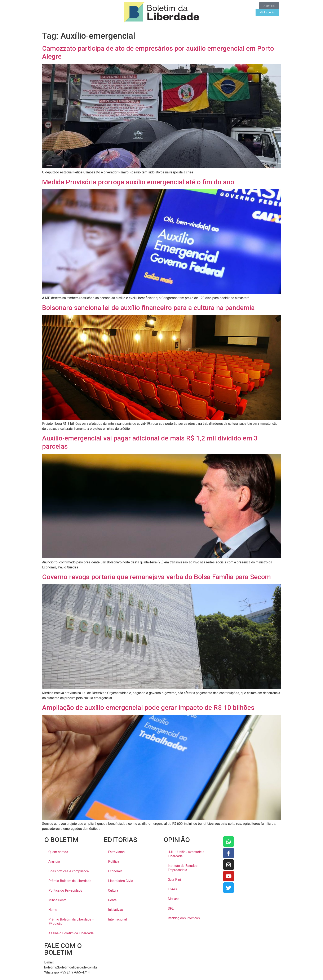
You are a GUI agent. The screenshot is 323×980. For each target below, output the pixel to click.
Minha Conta (57, 900)
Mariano (174, 899)
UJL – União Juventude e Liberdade (186, 854)
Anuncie (54, 862)
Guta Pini (174, 880)
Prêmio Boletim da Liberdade (70, 881)
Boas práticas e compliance (69, 871)
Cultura (113, 890)
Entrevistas (116, 852)
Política (114, 862)
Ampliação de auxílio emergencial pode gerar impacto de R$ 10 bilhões (148, 708)
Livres (172, 889)
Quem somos (58, 852)
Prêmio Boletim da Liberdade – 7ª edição (71, 921)
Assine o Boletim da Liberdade (71, 933)
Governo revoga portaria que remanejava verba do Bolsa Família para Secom (156, 577)
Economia (115, 871)
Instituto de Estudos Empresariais (183, 868)
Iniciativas (116, 910)
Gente (112, 900)
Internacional (117, 919)
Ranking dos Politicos (184, 918)
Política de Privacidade (65, 890)
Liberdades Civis (121, 881)
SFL (171, 908)
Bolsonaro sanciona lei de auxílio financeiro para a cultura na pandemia (148, 308)
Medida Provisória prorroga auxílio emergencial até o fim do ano (138, 182)
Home (53, 910)
